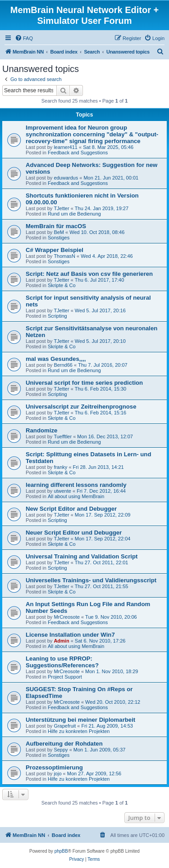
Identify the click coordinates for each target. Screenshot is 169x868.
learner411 (66, 147)
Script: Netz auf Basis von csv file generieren (89, 274)
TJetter (61, 208)
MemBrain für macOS (56, 226)
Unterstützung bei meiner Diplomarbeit (80, 720)
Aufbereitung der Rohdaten (64, 744)
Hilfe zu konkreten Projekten (79, 731)
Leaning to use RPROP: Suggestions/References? (62, 662)
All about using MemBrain (76, 496)
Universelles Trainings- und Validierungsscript (91, 580)
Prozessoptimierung (54, 767)
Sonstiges (59, 238)
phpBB (61, 851)
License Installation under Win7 (70, 635)
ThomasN (64, 256)
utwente (62, 491)
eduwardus (66, 178)
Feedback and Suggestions (78, 153)
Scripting (57, 316)
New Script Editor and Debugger (71, 509)
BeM (59, 232)
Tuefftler (63, 436)
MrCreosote (66, 617)
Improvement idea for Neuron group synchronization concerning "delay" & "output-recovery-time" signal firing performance (92, 134)
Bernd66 (63, 365)
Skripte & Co (62, 285)
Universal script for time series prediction (84, 383)
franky (60, 467)
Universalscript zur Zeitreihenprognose (81, 407)
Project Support (65, 677)
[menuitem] (24, 38)
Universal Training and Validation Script (82, 556)
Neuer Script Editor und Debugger (74, 533)
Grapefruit (65, 726)
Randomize (41, 430)
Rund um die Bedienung (74, 214)
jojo (57, 774)
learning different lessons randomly (76, 485)
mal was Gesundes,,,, (56, 359)
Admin (61, 641)
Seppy (61, 750)
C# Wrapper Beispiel (55, 250)
